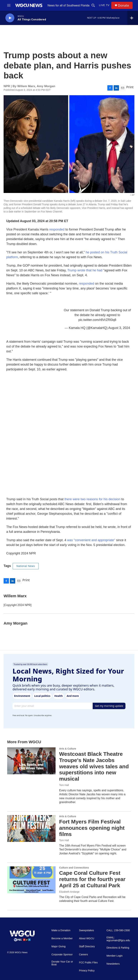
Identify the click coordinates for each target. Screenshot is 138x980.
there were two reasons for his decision (92, 499)
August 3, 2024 (119, 328)
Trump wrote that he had (85, 270)
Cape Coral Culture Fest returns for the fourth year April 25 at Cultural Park (92, 879)
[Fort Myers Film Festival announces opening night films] (31, 828)
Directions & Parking (118, 948)
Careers (84, 955)
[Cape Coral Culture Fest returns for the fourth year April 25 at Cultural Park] (31, 880)
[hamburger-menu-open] (9, 5)
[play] (10, 18)
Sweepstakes (86, 930)
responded (57, 229)
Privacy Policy (87, 971)
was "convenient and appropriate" (91, 540)
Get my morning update (109, 706)
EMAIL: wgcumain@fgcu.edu (118, 939)
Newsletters (113, 964)
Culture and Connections (74, 868)
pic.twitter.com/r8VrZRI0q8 (97, 320)
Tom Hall (64, 785)
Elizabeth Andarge (69, 892)
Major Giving (59, 946)
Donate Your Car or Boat (62, 963)
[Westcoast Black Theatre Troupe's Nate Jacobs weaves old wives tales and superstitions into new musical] (31, 761)
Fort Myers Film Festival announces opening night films (92, 828)
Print (130, 87)
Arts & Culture (68, 749)
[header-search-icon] (93, 5)
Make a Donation (61, 930)
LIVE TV (104, 5)
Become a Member (62, 938)
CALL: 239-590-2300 (118, 930)
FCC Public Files (88, 963)
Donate (123, 5)
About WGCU (87, 938)
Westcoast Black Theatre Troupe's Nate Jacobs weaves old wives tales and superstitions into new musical (94, 766)
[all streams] (133, 18)
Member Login (115, 956)
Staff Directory (87, 946)
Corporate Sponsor (62, 955)
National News (26, 566)
